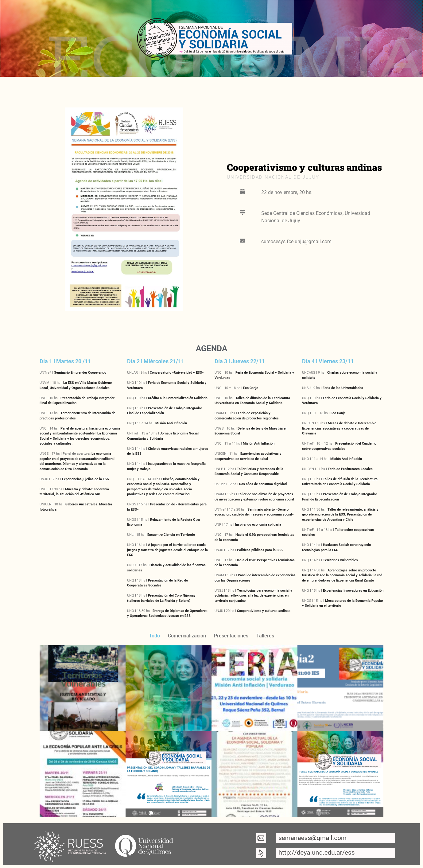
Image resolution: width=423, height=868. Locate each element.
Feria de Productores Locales (350, 469)
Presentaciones (231, 636)
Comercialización (187, 636)
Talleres (265, 636)
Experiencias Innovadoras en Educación (353, 591)
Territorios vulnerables (340, 560)
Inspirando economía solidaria (258, 525)
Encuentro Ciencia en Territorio (171, 535)
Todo (154, 636)
